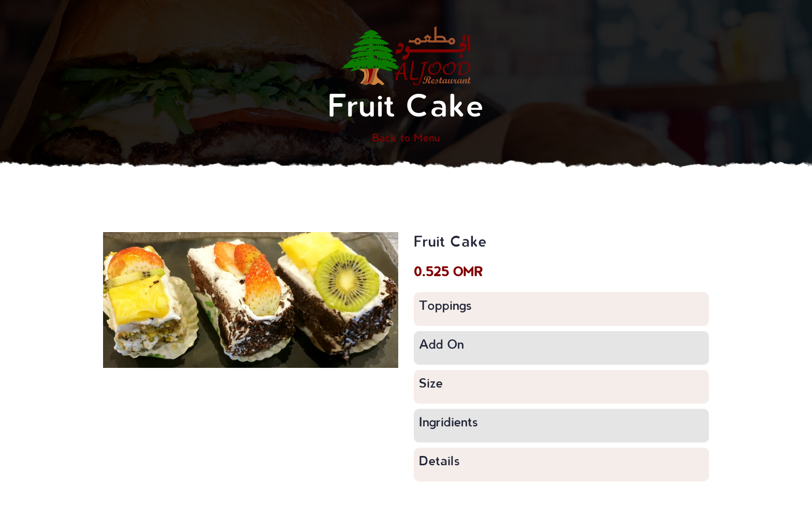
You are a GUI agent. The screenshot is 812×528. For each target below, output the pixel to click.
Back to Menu (406, 137)
